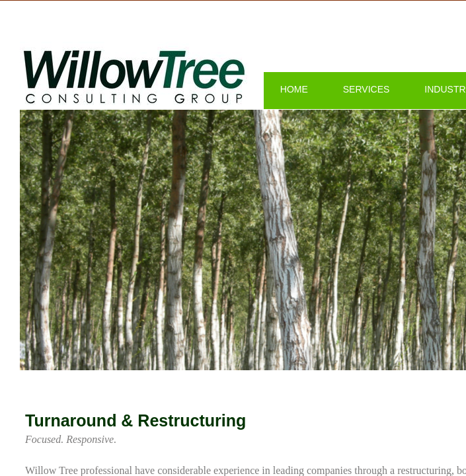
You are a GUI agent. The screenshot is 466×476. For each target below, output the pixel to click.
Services (367, 89)
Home (294, 89)
